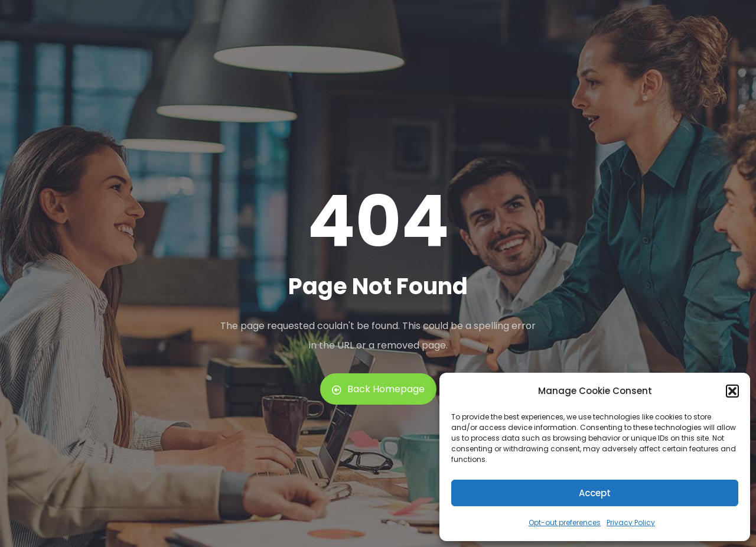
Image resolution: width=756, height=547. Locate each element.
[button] (732, 391)
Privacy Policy (631, 522)
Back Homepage (378, 389)
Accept (595, 493)
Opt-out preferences (565, 522)
